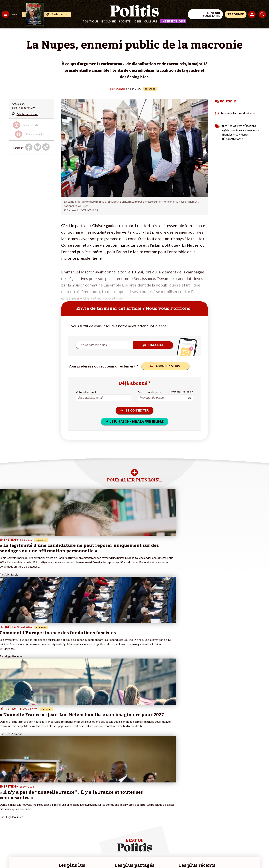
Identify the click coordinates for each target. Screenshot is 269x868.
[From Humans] (227, 847)
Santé (19, 806)
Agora (5, 795)
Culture (151, 21)
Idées (137, 21)
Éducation (21, 802)
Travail (19, 795)
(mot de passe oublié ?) (182, 392)
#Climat (64, 795)
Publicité (133, 855)
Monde (6, 818)
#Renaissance (230, 134)
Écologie (108, 21)
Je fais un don (38, 799)
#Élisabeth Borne (232, 139)
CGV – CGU (79, 855)
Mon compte (38, 822)
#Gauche (65, 802)
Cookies (148, 855)
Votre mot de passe (150, 392)
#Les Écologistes (232, 125)
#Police (64, 799)
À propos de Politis (41, 818)
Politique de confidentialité (107, 855)
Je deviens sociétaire (43, 802)
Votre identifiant (86, 392)
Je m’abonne (38, 806)
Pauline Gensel (117, 89)
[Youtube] (246, 838)
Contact (7, 855)
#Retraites (65, 806)
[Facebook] (223, 838)
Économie (21, 799)
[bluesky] (234, 838)
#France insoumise (247, 130)
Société (125, 21)
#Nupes (244, 134)
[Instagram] (257, 838)
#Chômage (66, 810)
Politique (91, 21)
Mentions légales (26, 855)
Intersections (173, 21)
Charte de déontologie (54, 855)
